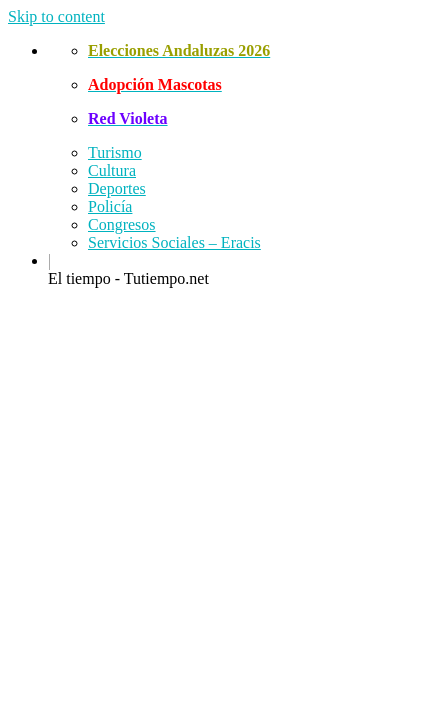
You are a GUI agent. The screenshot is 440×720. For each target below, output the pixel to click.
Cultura (112, 170)
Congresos (122, 224)
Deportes (117, 188)
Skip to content (56, 16)
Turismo (115, 152)
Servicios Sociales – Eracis (174, 242)
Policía (110, 206)
